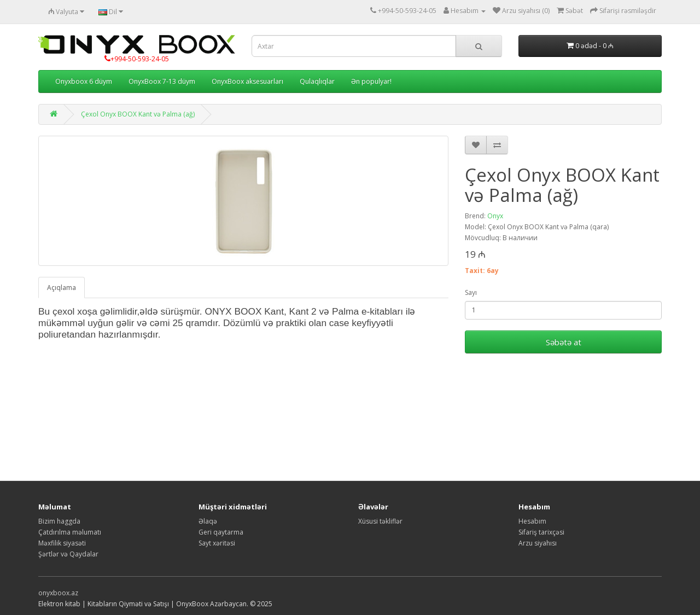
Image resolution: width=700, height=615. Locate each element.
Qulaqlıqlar (317, 81)
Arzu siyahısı (538, 543)
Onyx (495, 216)
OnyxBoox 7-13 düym (162, 81)
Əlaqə (208, 521)
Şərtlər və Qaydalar (68, 554)
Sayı (471, 292)
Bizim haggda (59, 521)
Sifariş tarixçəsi (541, 532)
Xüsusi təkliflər (380, 521)
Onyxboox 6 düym (84, 81)
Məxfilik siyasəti (62, 543)
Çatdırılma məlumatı (70, 532)
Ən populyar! (371, 81)
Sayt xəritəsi (217, 543)
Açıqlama (62, 288)
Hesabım (532, 521)
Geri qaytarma (221, 532)
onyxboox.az (58, 593)
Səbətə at (564, 342)
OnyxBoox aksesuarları (247, 81)
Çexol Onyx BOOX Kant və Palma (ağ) (138, 114)
